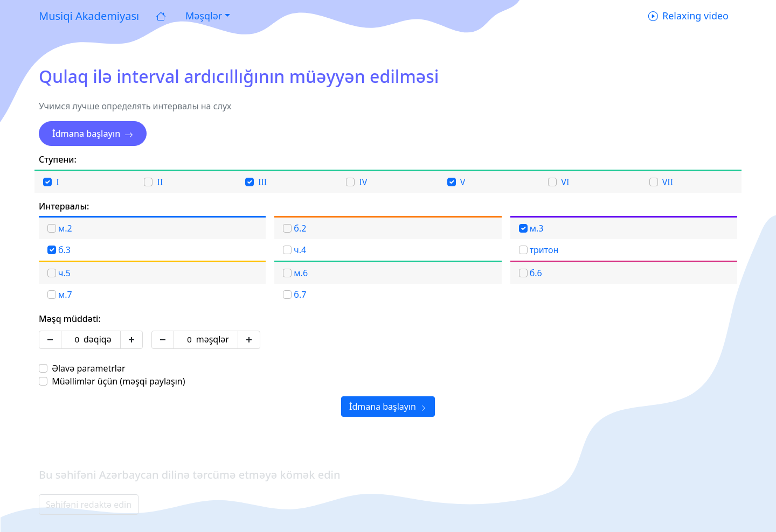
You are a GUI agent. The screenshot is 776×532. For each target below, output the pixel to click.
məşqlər (213, 339)
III (262, 182)
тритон (544, 250)
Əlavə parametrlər (88, 368)
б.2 (300, 228)
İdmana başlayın (93, 134)
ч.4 (300, 250)
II (160, 182)
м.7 (65, 295)
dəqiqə (98, 339)
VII (668, 182)
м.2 (65, 228)
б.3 (64, 250)
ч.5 (64, 273)
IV (363, 182)
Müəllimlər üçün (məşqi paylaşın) (118, 381)
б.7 (300, 295)
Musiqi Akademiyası (89, 16)
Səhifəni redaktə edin (89, 505)
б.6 (536, 273)
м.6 (301, 273)
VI (565, 182)
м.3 (537, 228)
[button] (206, 16)
